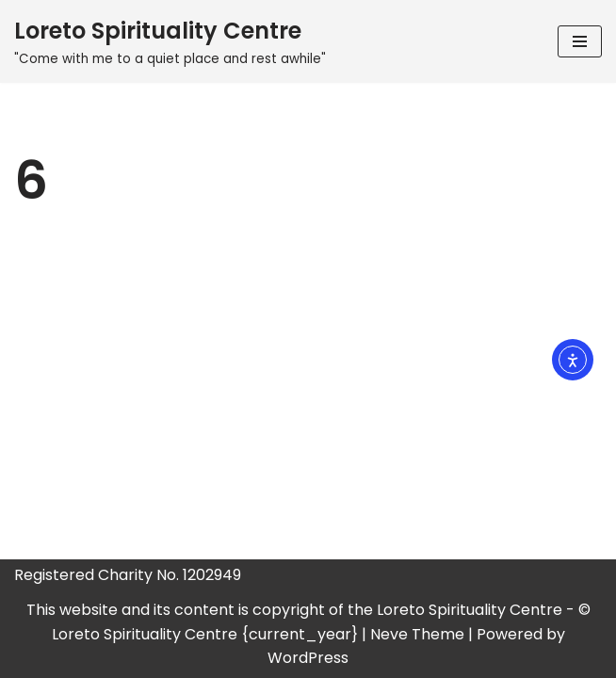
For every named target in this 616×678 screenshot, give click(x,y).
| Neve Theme (413, 634)
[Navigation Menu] (580, 41)
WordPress (308, 658)
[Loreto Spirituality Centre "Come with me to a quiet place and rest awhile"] (170, 41)
